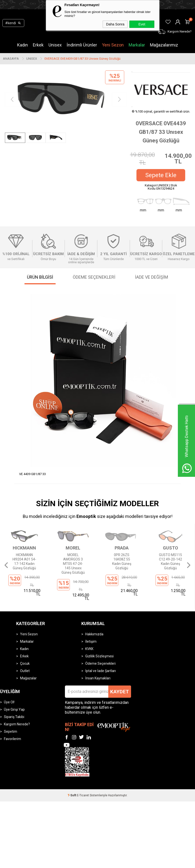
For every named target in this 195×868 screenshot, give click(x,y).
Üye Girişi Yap (14, 682)
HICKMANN (24, 548)
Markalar (137, 45)
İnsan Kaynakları (98, 650)
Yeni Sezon (113, 45)
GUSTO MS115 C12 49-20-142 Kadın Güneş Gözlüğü (171, 561)
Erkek (38, 45)
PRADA (122, 548)
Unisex (55, 45)
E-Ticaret (83, 767)
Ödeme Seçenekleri (100, 636)
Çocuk (25, 636)
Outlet (25, 643)
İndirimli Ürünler (82, 45)
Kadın (23, 45)
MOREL (73, 548)
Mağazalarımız (164, 45)
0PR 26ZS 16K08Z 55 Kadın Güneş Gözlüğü (122, 561)
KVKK (89, 621)
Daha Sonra (115, 24)
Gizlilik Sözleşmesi (99, 628)
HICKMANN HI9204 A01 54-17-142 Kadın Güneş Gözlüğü (24, 561)
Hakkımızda (94, 606)
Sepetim (11, 704)
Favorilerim (12, 711)
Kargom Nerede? (17, 696)
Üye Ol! (9, 674)
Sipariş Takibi (14, 689)
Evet (142, 24)
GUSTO (171, 548)
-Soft (72, 767)
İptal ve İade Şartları (101, 643)
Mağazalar (28, 650)
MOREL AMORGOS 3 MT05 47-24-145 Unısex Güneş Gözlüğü (73, 563)
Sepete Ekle (161, 175)
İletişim (91, 614)
